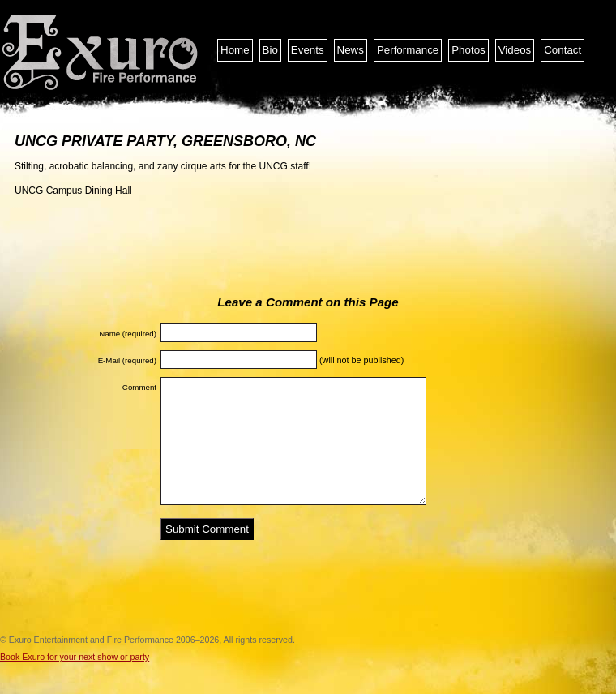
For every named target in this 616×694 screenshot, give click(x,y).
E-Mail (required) (127, 360)
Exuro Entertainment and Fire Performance (101, 53)
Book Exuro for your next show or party (75, 657)
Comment (139, 387)
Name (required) (128, 334)
